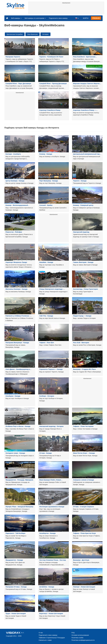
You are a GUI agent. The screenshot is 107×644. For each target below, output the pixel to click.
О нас (41, 633)
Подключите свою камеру (58, 18)
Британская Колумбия (15, 34)
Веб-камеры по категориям (35, 18)
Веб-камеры (16, 18)
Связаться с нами (45, 640)
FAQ (73, 633)
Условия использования (80, 635)
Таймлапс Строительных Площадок (52, 638)
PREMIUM (96, 18)
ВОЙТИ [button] (86, 18)
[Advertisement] (66, 9)
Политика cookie (77, 638)
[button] (77, 18)
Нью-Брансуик (32, 34)
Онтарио (45, 34)
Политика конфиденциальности (83, 640)
